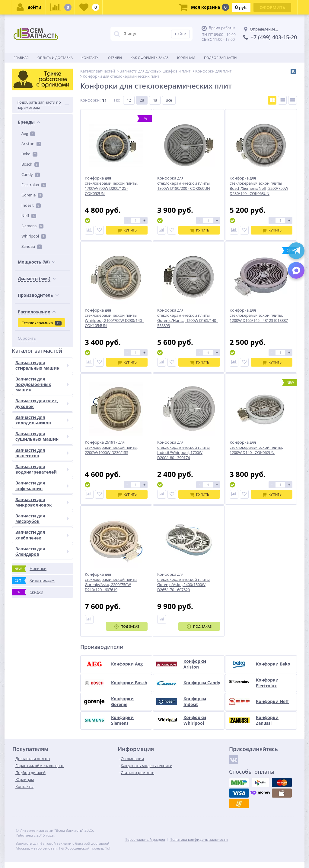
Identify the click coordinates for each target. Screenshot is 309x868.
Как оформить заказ (150, 58)
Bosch (30, 164)
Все (169, 100)
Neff (29, 215)
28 (142, 100)
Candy (31, 174)
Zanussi (32, 246)
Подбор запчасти (220, 58)
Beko (29, 154)
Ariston (31, 144)
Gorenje (32, 195)
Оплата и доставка (55, 58)
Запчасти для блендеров (42, 551)
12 (129, 100)
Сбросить (27, 338)
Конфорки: (90, 100)
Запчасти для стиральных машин (42, 365)
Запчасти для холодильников (42, 420)
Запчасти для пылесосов (42, 453)
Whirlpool (34, 236)
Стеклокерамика (41, 323)
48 (155, 100)
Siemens (32, 226)
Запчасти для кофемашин (42, 486)
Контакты (90, 58)
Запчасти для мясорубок (42, 518)
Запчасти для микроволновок (42, 502)
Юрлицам (186, 58)
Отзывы (115, 58)
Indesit (31, 205)
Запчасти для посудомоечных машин (42, 384)
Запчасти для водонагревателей (42, 469)
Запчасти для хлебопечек (42, 535)
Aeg (28, 133)
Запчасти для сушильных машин (42, 436)
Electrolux (34, 185)
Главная (21, 58)
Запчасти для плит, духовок (42, 403)
